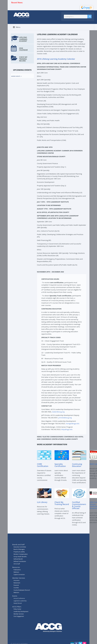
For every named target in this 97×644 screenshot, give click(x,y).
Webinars (16, 592)
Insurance (17, 580)
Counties (16, 588)
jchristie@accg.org (65, 418)
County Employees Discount (22, 590)
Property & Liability (19, 552)
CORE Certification (43, 465)
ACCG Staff (17, 564)
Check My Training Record (62, 503)
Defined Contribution (20, 561)
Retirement (17, 583)
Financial (16, 585)
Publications (17, 570)
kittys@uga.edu (67, 429)
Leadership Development (21, 612)
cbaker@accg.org (58, 412)
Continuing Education (77, 465)
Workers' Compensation (21, 554)
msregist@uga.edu (72, 423)
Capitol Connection (19, 575)
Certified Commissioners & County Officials (79, 505)
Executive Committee (20, 547)
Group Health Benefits (20, 557)
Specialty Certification (60, 465)
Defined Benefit (18, 559)
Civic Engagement (19, 616)
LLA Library (42, 502)
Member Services (19, 614)
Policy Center (17, 609)
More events (16, 76)
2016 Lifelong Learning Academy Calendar (56, 59)
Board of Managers (19, 549)
